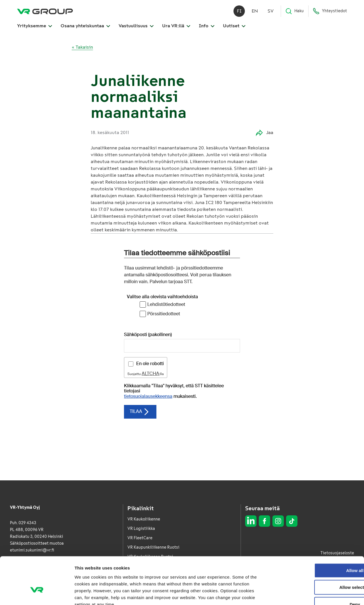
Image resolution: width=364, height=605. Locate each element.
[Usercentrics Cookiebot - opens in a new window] (37, 594)
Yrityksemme (35, 26)
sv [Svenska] (271, 11)
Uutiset (234, 26)
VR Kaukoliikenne (144, 519)
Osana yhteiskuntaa (85, 26)
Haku (294, 11)
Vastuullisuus (136, 26)
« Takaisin (82, 47)
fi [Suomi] (239, 11)
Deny (317, 568)
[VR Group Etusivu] (45, 11)
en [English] (255, 11)
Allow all (317, 535)
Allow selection (316, 552)
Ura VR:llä (176, 26)
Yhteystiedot (330, 11)
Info (207, 26)
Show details (298, 594)
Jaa (265, 133)
